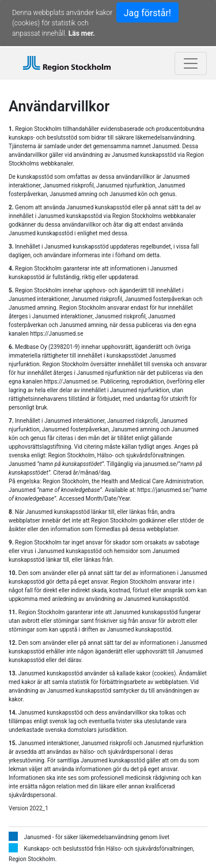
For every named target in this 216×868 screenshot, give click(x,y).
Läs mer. (82, 33)
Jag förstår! (147, 13)
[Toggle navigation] (191, 63)
